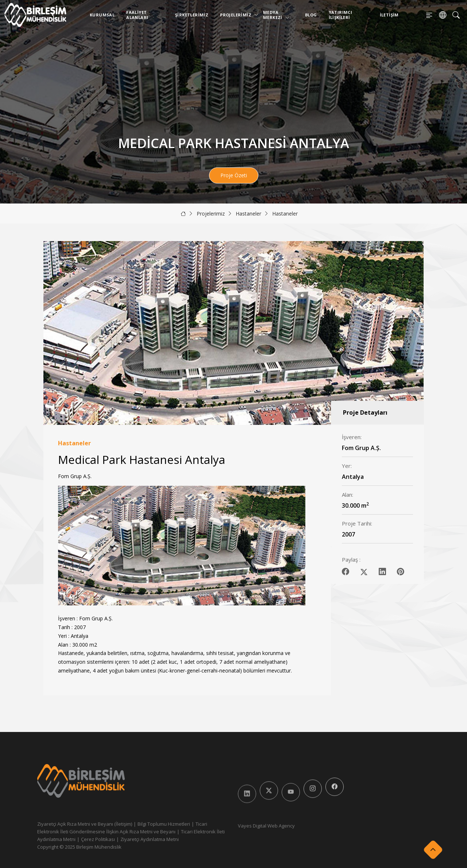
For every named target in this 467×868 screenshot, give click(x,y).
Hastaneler (248, 214)
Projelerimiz (237, 15)
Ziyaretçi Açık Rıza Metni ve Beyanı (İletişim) (85, 824)
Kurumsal (102, 15)
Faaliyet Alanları (137, 15)
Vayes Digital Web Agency (266, 826)
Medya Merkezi (276, 15)
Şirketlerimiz (192, 15)
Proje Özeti (234, 175)
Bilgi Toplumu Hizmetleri (164, 824)
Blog (311, 15)
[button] (297, 546)
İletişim (389, 15)
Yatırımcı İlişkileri (341, 15)
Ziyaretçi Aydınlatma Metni (150, 839)
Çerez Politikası (98, 839)
